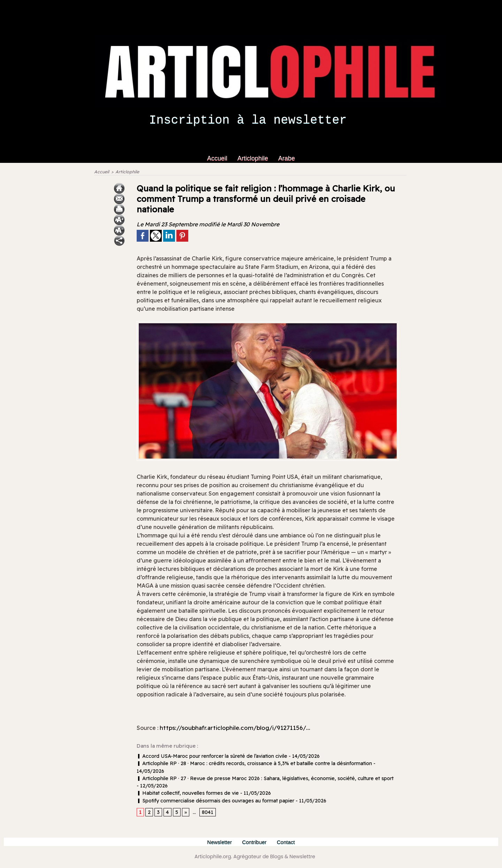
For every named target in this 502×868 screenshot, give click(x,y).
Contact (287, 842)
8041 (207, 813)
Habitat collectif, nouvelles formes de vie (187, 793)
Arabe (287, 158)
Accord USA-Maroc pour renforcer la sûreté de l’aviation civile (211, 757)
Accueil (218, 158)
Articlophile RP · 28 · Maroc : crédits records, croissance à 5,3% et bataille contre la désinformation (253, 764)
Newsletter (219, 842)
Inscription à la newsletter (248, 120)
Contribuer (255, 842)
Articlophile (254, 158)
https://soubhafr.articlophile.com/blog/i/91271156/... (239, 728)
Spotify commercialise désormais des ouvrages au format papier (214, 801)
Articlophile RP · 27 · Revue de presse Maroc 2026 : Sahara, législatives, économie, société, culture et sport (262, 779)
